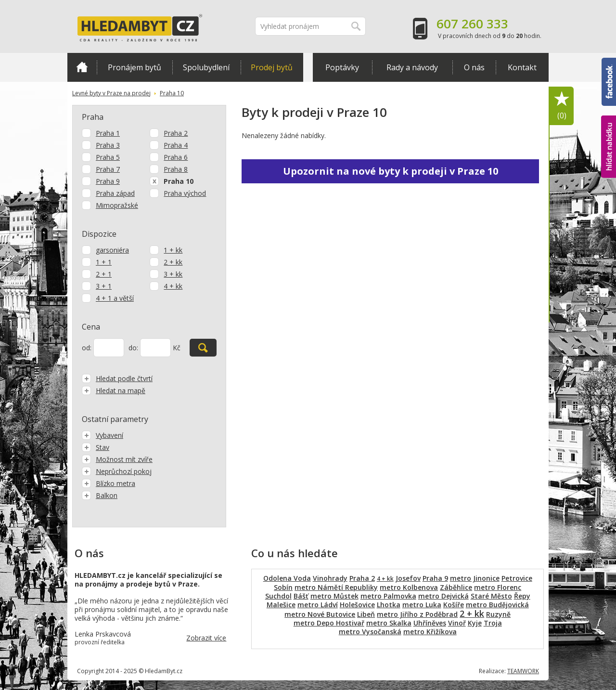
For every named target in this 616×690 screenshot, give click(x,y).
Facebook (609, 82)
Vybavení (103, 435)
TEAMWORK (523, 671)
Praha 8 (176, 169)
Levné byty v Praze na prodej (111, 93)
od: (87, 348)
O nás (474, 67)
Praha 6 (176, 157)
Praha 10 (172, 93)
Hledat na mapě (114, 390)
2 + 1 (104, 274)
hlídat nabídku (609, 147)
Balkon (100, 495)
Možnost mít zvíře (117, 459)
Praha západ (115, 193)
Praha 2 (176, 133)
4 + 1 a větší (115, 298)
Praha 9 (108, 181)
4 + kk (173, 286)
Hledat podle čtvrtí (117, 378)
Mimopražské (117, 205)
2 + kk (173, 262)
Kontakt (522, 67)
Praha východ (185, 193)
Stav (96, 447)
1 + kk (173, 250)
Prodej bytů (272, 67)
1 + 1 (104, 262)
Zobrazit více (206, 638)
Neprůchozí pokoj (117, 471)
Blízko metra (109, 483)
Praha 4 (176, 145)
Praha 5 (108, 157)
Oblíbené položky (562, 106)
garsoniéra (112, 250)
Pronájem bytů (135, 67)
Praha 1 (108, 133)
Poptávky (342, 67)
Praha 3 (108, 145)
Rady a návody (412, 67)
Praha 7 (108, 169)
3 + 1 (104, 286)
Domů (82, 67)
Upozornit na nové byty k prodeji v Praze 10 (391, 171)
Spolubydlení (206, 67)
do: (133, 348)
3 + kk (173, 274)
